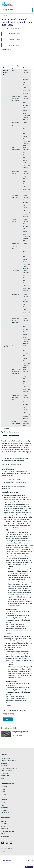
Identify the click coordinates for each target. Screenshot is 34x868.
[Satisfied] (13, 714)
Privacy (3, 792)
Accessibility (5, 829)
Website (3, 822)
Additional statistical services (9, 769)
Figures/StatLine (6, 759)
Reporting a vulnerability (8, 832)
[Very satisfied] (17, 714)
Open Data (4, 764)
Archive (3, 834)
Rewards (4, 795)
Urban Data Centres (6, 771)
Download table (14, 40)
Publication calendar (7, 849)
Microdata (4, 766)
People (3, 790)
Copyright (4, 824)
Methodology (5, 776)
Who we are (4, 808)
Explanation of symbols (11, 432)
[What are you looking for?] (17, 10)
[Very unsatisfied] (4, 714)
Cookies (3, 827)
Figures (5, 16)
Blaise (3, 779)
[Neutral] (10, 714)
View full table (14, 34)
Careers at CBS (5, 813)
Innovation (4, 811)
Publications (4, 774)
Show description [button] (14, 45)
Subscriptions (5, 837)
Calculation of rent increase (9, 761)
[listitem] (3, 843)
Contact (3, 803)
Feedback (29, 867)
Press (3, 806)
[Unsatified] (7, 714)
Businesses (4, 787)
